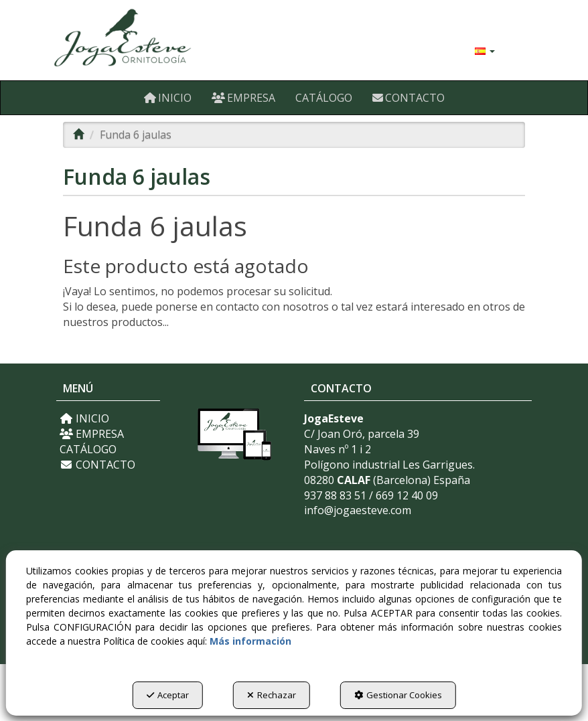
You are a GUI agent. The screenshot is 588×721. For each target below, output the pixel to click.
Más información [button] (250, 641)
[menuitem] (485, 50)
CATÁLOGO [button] (88, 449)
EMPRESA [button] (92, 434)
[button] (128, 40)
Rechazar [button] (272, 695)
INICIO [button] (84, 418)
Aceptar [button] (168, 695)
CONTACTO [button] (97, 465)
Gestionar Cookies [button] (398, 695)
